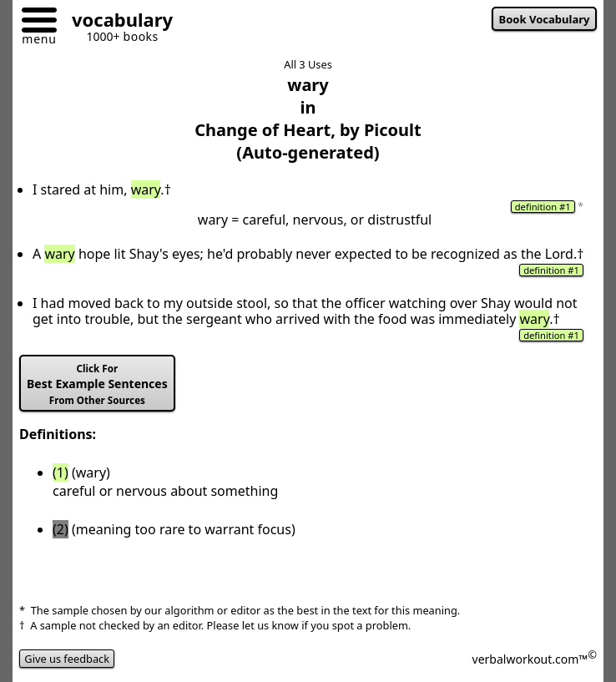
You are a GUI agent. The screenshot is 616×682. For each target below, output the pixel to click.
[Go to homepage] (116, 22)
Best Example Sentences (97, 384)
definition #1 (543, 207)
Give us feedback (67, 659)
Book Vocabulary (545, 19)
